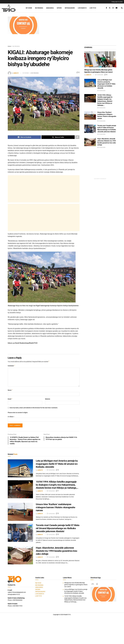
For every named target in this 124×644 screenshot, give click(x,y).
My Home (29, 8)
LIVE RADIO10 (82, 8)
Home (9, 46)
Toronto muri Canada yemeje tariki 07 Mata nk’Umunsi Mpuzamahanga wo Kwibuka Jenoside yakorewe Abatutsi (58, 529)
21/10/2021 (26, 73)
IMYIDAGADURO (70, 8)
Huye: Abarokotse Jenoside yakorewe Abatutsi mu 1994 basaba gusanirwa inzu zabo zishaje (56, 551)
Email (10, 399)
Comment (11, 366)
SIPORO (59, 8)
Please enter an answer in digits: (18, 413)
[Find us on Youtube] (117, 8)
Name (10, 390)
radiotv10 (16, 73)
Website (48, 399)
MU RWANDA (39, 8)
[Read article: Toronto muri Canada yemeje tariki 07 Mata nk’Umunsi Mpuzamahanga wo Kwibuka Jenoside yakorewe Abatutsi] (20, 533)
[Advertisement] (79, 30)
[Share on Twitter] (58, 137)
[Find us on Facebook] (106, 8)
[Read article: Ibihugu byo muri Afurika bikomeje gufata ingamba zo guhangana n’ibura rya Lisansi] (100, 59)
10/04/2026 (51, 470)
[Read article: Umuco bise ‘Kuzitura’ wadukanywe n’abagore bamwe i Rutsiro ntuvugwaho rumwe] (20, 512)
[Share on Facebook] (24, 137)
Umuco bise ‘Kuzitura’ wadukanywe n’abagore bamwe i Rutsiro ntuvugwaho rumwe (56, 508)
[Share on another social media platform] (77, 137)
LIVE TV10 (93, 8)
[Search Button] (122, 8)
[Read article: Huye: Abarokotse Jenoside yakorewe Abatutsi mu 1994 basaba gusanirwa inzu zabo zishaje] (20, 556)
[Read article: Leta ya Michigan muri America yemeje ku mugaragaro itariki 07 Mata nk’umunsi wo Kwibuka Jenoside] (20, 469)
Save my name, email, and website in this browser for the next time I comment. (34, 408)
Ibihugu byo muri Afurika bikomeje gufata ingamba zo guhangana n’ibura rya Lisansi (76, 585)
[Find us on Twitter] (110, 8)
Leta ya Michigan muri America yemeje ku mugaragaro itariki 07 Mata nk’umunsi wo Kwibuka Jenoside (57, 464)
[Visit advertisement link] (23, 25)
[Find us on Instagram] (113, 8)
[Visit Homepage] (11, 8)
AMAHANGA (50, 8)
